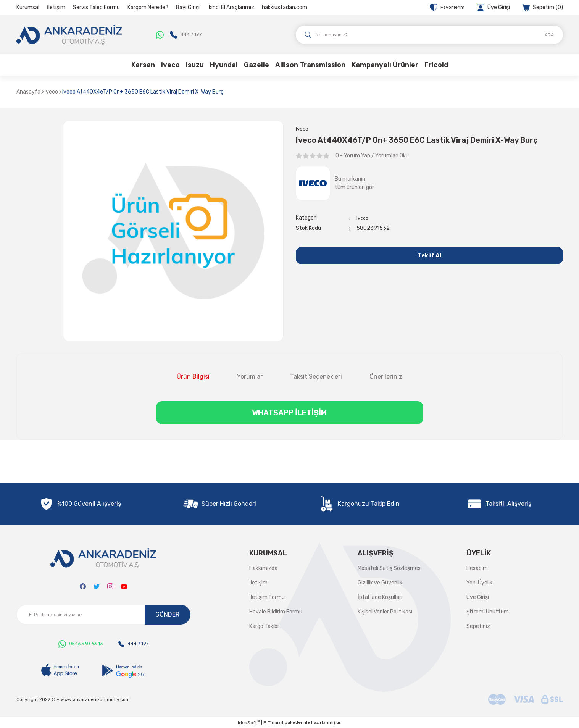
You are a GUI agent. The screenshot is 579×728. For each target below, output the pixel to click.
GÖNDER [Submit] (167, 614)
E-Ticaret (273, 723)
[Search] (429, 35)
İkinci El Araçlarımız (231, 7)
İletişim (56, 7)
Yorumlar (250, 377)
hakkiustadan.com (285, 7)
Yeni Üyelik (479, 583)
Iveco (363, 219)
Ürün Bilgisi (193, 377)
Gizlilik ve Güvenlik (380, 583)
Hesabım (477, 568)
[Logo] (69, 35)
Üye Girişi (478, 597)
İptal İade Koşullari (380, 597)
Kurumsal (28, 7)
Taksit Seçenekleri (316, 377)
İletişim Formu (267, 597)
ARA (549, 35)
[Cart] (543, 8)
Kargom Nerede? (148, 7)
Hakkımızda (263, 568)
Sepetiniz (478, 626)
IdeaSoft (249, 722)
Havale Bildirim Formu (276, 612)
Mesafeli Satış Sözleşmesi (390, 568)
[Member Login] (493, 8)
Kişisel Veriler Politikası (385, 612)
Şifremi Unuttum (488, 612)
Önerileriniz (386, 377)
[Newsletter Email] (103, 615)
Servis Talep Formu (96, 7)
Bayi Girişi (188, 7)
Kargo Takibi (264, 626)
